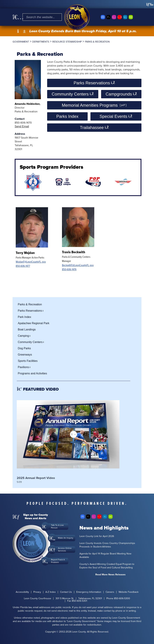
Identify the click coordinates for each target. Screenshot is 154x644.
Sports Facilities (28, 361)
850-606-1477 (23, 266)
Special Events (116, 116)
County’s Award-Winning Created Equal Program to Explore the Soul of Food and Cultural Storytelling (107, 566)
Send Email (22, 126)
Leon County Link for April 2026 (97, 536)
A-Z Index (51, 592)
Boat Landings (27, 329)
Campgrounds (121, 94)
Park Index (24, 317)
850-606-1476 (69, 269)
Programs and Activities (32, 373)
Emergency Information (89, 592)
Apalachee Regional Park (34, 323)
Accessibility (22, 592)
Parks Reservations (94, 83)
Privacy (37, 592)
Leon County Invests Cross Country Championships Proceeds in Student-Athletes (107, 545)
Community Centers (73, 94)
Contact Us (66, 592)
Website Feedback (129, 592)
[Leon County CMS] (77, 17)
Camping (25, 336)
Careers (110, 592)
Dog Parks (24, 348)
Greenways (25, 355)
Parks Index (67, 116)
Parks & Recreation (30, 304)
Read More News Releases (110, 575)
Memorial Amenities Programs (90, 105)
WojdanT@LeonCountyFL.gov (31, 262)
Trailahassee (94, 127)
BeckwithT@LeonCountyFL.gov (78, 265)
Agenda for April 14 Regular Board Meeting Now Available (105, 555)
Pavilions (25, 367)
